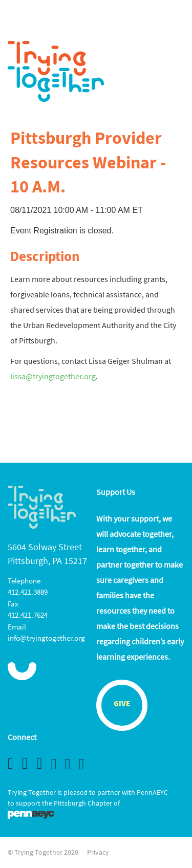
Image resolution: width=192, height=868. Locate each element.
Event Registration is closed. (62, 231)
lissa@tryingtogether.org (53, 376)
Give (122, 704)
